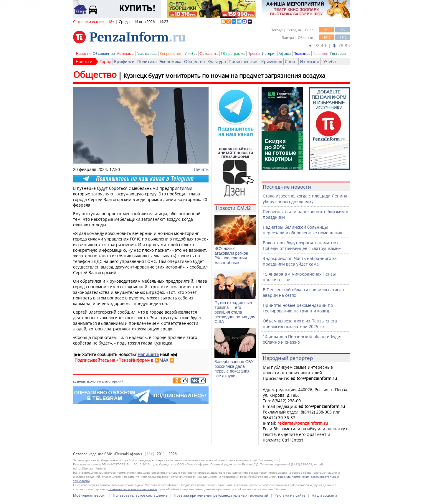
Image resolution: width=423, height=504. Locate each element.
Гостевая (338, 53)
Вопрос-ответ (171, 53)
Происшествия (244, 61)
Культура (217, 61)
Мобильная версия (90, 495)
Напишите (148, 354)
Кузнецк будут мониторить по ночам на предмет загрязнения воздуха (224, 76)
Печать (201, 169)
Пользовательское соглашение (140, 495)
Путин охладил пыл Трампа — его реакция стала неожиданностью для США (235, 312)
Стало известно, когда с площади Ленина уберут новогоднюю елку (305, 199)
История (269, 53)
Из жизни (310, 61)
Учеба (330, 61)
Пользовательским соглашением (133, 489)
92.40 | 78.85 (330, 45)
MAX (164, 360)
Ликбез (191, 53)
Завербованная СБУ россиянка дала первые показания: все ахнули (234, 369)
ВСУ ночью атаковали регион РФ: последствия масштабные (231, 256)
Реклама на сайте (290, 495)
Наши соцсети (324, 495)
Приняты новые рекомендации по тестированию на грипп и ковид (298, 308)
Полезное (302, 53)
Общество (194, 61)
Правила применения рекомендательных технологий (221, 495)
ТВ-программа (233, 53)
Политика (147, 61)
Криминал (272, 61)
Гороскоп (320, 53)
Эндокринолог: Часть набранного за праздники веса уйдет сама (300, 261)
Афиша (285, 53)
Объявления (104, 53)
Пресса (254, 53)
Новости (83, 53)
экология (94, 381)
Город (105, 61)
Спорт (291, 61)
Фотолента (209, 53)
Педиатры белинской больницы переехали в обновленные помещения (303, 230)
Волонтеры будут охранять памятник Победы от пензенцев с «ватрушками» (302, 246)
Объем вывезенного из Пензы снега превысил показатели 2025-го (300, 324)
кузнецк (79, 381)
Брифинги (124, 61)
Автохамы (126, 53)
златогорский (113, 381)
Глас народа (147, 53)
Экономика (170, 61)
